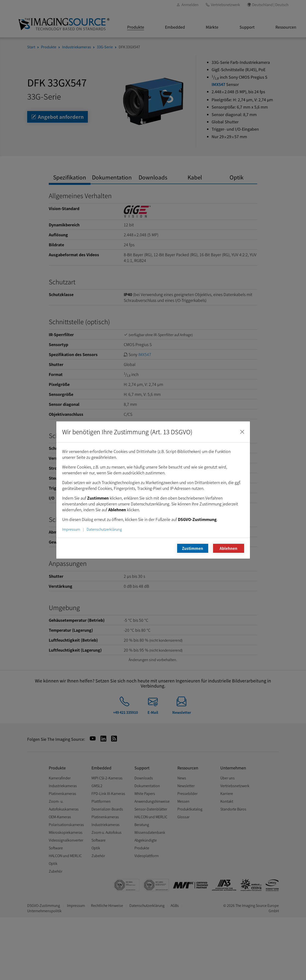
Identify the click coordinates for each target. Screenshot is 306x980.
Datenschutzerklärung (104, 529)
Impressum (71, 529)
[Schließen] (242, 432)
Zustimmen (193, 548)
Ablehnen (228, 548)
